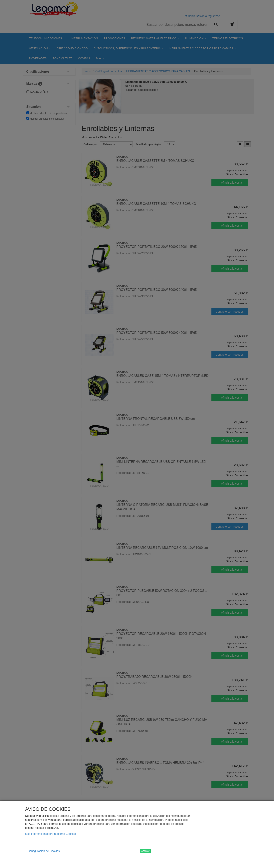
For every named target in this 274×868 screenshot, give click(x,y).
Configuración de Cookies (44, 851)
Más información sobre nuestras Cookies (51, 834)
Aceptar (145, 851)
